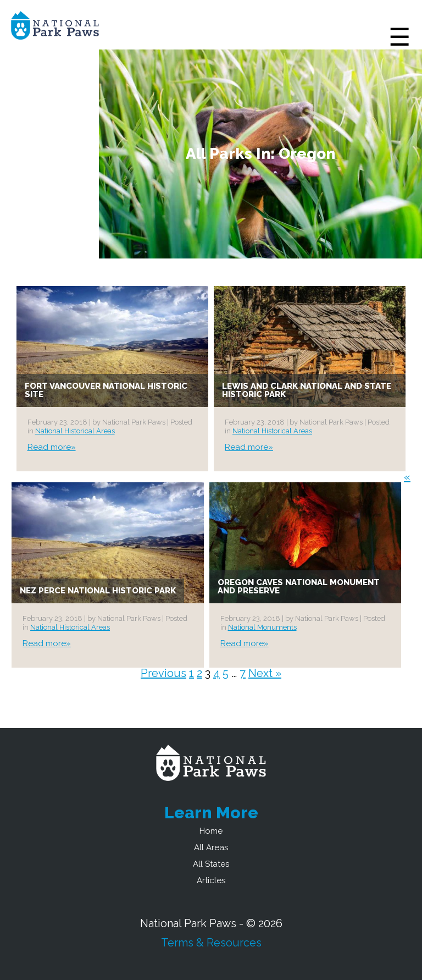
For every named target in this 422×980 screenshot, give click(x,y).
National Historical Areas (75, 431)
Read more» (52, 447)
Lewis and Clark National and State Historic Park (307, 390)
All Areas (211, 847)
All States (211, 864)
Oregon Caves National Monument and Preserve (299, 587)
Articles (211, 880)
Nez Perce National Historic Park (98, 591)
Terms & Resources (211, 943)
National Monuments (262, 627)
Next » (265, 673)
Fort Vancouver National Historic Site (106, 390)
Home (211, 831)
